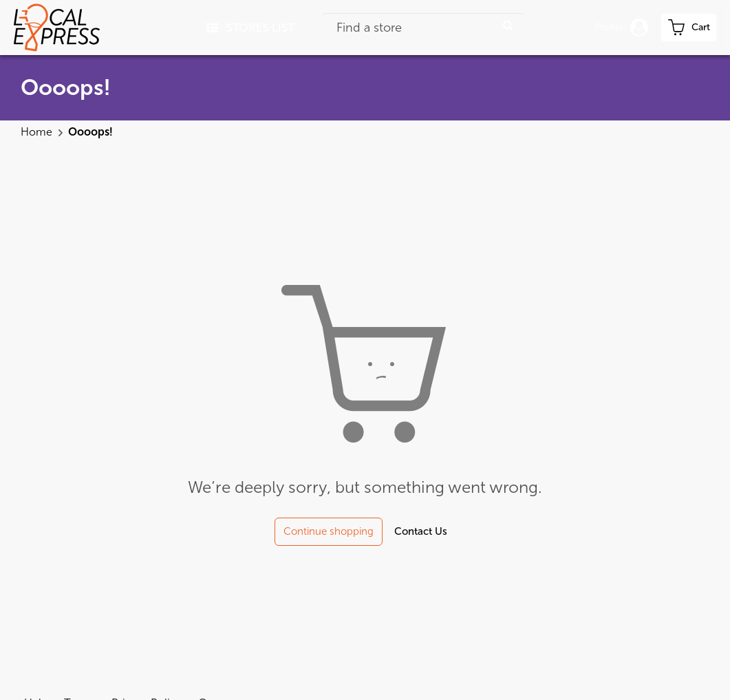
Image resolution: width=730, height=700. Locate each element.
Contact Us (421, 531)
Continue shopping (329, 531)
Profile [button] (622, 28)
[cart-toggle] (689, 28)
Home (38, 132)
